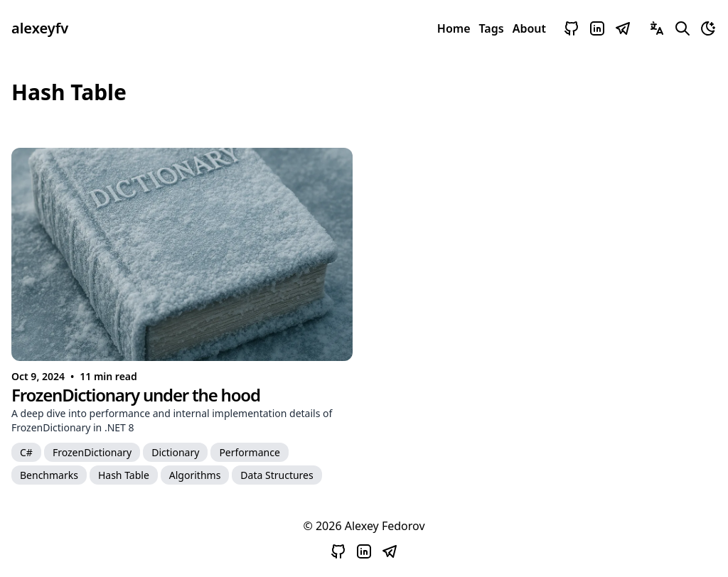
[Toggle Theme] (708, 28)
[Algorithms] (195, 475)
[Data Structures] (277, 475)
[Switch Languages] (657, 28)
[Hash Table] (124, 475)
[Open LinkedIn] (597, 28)
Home (454, 28)
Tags (492, 28)
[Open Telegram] (623, 28)
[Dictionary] (175, 452)
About (529, 28)
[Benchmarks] (49, 475)
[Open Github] (572, 28)
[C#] (26, 452)
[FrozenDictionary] (92, 452)
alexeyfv (40, 28)
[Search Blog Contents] (682, 28)
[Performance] (249, 452)
